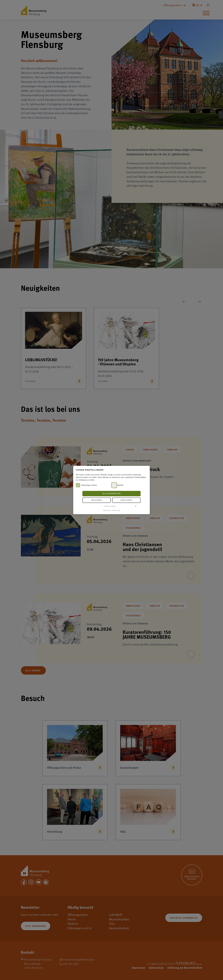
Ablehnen (97, 500)
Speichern (126, 500)
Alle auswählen (111, 494)
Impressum (106, 510)
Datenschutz (116, 510)
